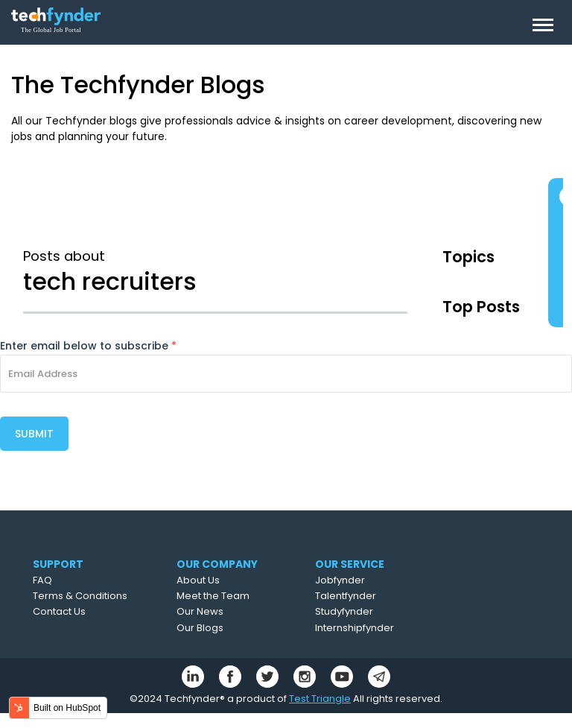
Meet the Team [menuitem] (213, 596)
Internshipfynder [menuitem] (355, 628)
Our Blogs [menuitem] (200, 628)
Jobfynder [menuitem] (340, 580)
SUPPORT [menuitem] (58, 564)
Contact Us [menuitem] (59, 611)
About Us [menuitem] (198, 580)
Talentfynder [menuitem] (346, 596)
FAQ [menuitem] (42, 580)
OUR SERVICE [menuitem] (350, 564)
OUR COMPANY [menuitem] (217, 564)
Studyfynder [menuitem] (344, 611)
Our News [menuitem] (200, 611)
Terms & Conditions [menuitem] (80, 596)
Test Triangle (320, 699)
